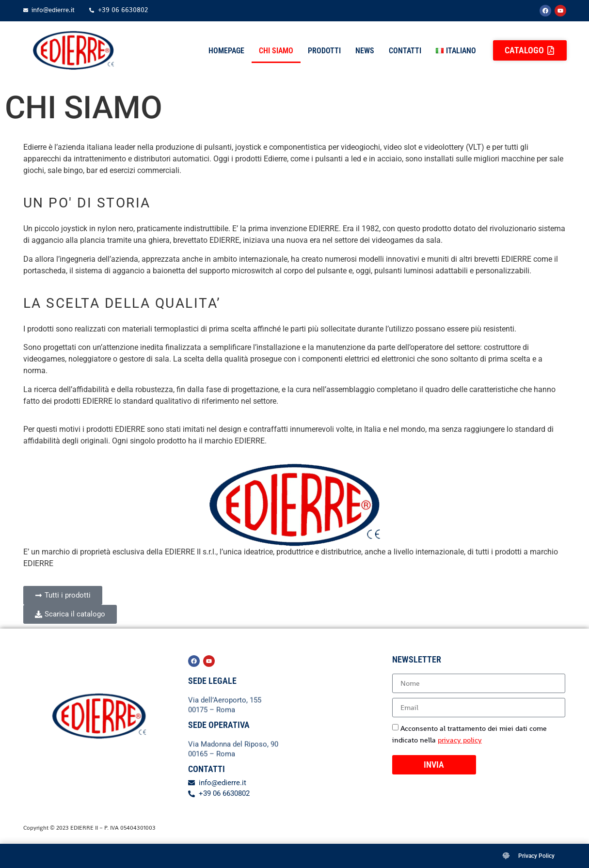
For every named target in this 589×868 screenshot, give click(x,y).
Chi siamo (276, 51)
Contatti (405, 51)
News (365, 51)
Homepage (226, 51)
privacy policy (460, 740)
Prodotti (324, 51)
